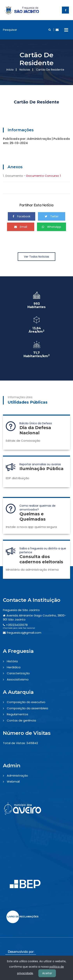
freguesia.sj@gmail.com (24, 633)
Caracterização (18, 673)
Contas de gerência (21, 720)
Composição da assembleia (27, 708)
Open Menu (66, 30)
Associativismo (18, 679)
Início (10, 70)
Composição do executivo (26, 702)
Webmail (13, 782)
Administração (17, 776)
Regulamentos (18, 714)
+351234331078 (17, 625)
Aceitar (47, 973)
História (12, 661)
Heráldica (14, 667)
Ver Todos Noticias (36, 257)
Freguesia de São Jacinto (21, 610)
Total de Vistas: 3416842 (20, 743)
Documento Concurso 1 (44, 176)
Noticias (25, 70)
